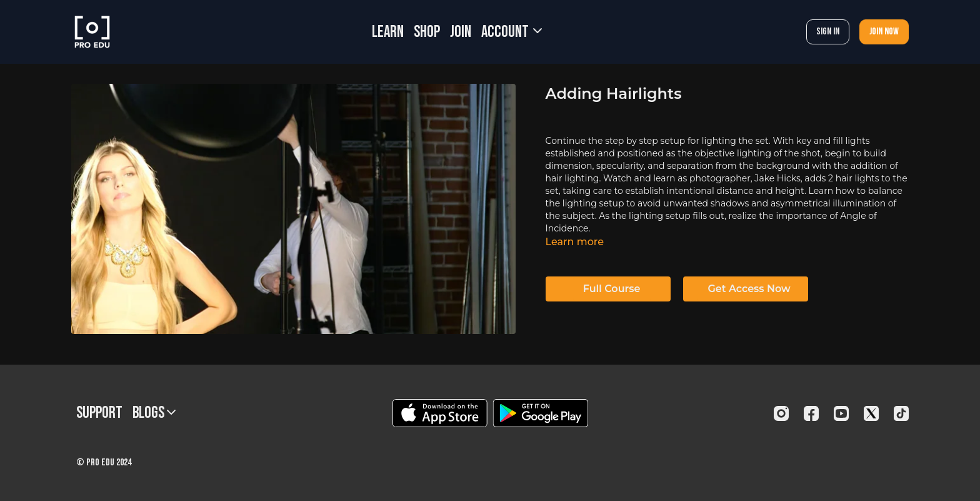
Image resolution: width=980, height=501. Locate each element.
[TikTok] (901, 413)
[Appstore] (440, 413)
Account (512, 32)
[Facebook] (811, 413)
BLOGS (154, 413)
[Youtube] (841, 413)
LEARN (388, 32)
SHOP (427, 32)
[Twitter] (871, 413)
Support (99, 413)
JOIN (461, 32)
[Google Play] (541, 413)
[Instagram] (781, 413)
